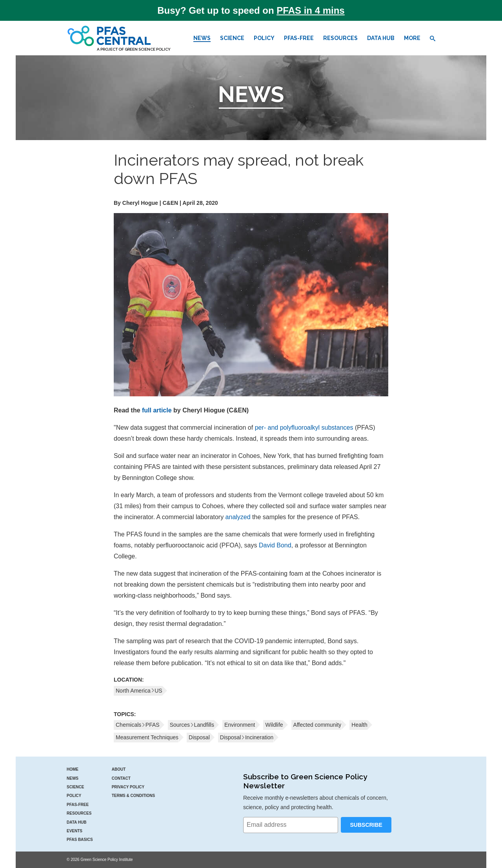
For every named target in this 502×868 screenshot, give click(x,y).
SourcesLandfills (192, 725)
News (202, 38)
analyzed (238, 517)
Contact (121, 778)
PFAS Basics (80, 840)
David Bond (275, 545)
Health (359, 725)
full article (157, 410)
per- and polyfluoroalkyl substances (304, 428)
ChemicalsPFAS (138, 725)
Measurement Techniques (147, 737)
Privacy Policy (128, 787)
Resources (340, 38)
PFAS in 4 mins (310, 10)
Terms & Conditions (134, 796)
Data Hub (381, 38)
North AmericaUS (139, 691)
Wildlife (274, 725)
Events (75, 831)
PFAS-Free (299, 38)
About (119, 769)
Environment (240, 725)
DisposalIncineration (247, 737)
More (412, 38)
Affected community (317, 725)
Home (73, 769)
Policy (264, 38)
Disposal (199, 737)
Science (232, 38)
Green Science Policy (148, 49)
